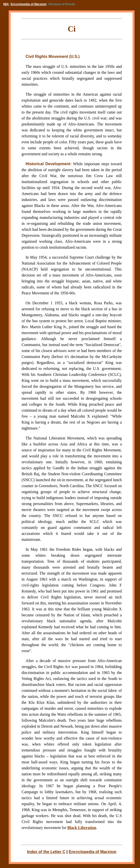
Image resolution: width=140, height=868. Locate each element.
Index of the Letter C (46, 852)
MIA (6, 4)
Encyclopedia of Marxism (29, 4)
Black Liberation (82, 828)
